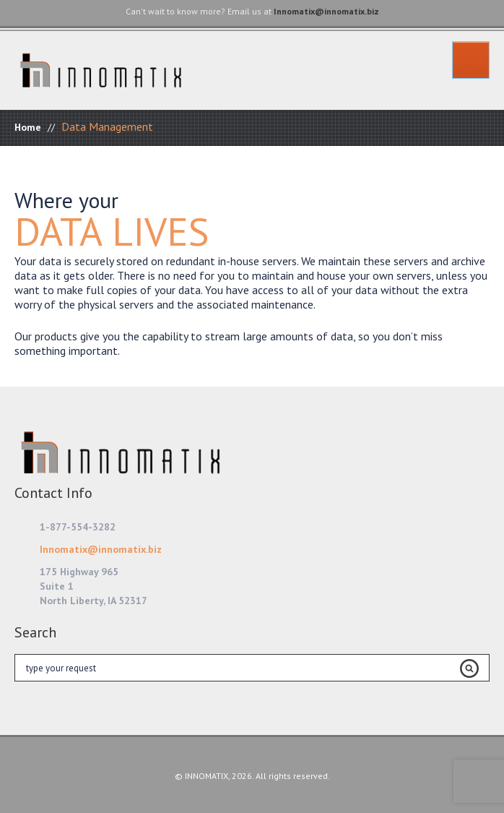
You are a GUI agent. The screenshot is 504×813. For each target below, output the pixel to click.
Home (28, 127)
